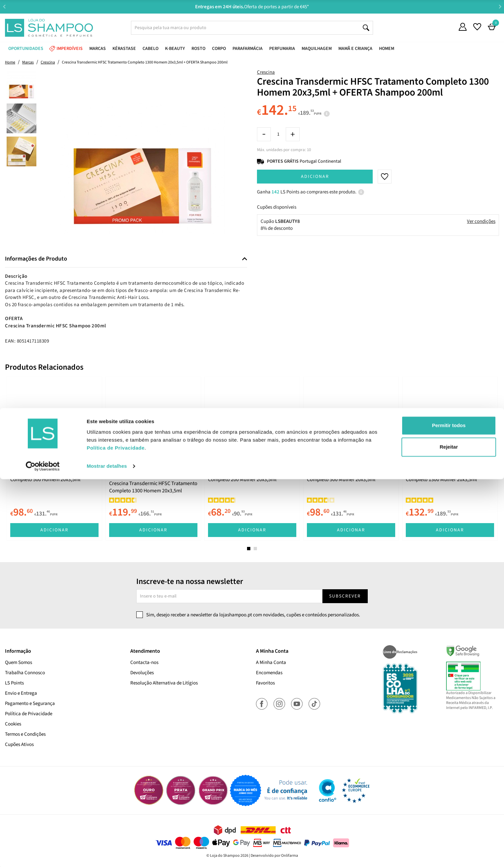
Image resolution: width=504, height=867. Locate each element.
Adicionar (315, 177)
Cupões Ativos (19, 744)
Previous (4, 6)
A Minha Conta (271, 662)
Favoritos (265, 683)
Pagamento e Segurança (30, 703)
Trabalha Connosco (25, 673)
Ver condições (481, 221)
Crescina (266, 72)
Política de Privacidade (29, 714)
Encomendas (269, 673)
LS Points (14, 683)
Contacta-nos (144, 662)
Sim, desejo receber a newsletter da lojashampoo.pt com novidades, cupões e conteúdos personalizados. (253, 615)
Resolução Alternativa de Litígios (164, 683)
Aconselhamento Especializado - (255, 7)
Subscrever (345, 596)
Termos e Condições (25, 734)
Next (500, 6)
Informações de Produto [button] (36, 259)
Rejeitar (449, 835)
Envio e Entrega (21, 693)
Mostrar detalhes (107, 854)
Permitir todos (449, 813)
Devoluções (142, 673)
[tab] (126, 259)
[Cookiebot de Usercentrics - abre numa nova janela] (43, 854)
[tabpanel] (54, 459)
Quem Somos (19, 662)
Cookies (13, 724)
